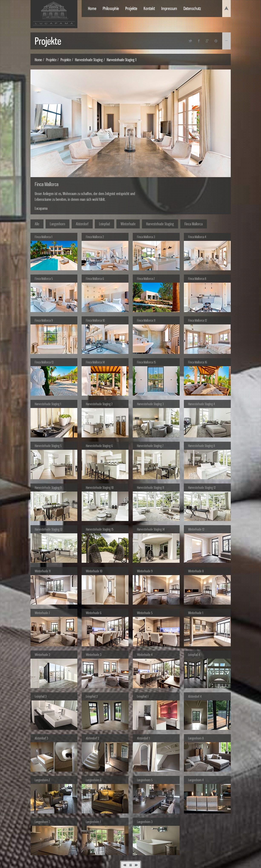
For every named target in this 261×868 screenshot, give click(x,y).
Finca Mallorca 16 (198, 362)
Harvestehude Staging (89, 60)
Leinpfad (105, 224)
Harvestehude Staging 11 (151, 488)
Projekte (131, 9)
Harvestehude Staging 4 (201, 404)
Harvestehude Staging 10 (100, 488)
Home (92, 9)
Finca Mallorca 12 (198, 320)
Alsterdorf (82, 224)
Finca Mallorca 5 (44, 279)
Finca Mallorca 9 (44, 320)
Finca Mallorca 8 (197, 279)
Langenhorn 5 (145, 780)
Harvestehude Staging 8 (202, 446)
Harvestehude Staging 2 (99, 404)
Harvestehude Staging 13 (48, 529)
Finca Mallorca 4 (197, 237)
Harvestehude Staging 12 (202, 488)
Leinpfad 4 (194, 655)
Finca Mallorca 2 (95, 237)
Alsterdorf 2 (92, 738)
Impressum (169, 9)
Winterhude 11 (43, 571)
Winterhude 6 (94, 613)
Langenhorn (58, 224)
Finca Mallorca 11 (146, 320)
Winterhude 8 (196, 571)
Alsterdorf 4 (195, 696)
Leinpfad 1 (143, 696)
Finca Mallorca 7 (146, 279)
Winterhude (128, 224)
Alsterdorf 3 (41, 738)
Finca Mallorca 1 (43, 237)
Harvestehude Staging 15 (100, 529)
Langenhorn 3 (145, 822)
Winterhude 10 (94, 571)
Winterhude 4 (145, 655)
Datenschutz (192, 9)
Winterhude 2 (42, 655)
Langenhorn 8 (196, 738)
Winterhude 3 (94, 655)
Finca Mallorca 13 (44, 362)
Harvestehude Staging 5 (48, 446)
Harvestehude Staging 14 (151, 529)
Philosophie (111, 9)
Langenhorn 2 (42, 822)
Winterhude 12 (196, 529)
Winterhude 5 (145, 613)
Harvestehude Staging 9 (48, 488)
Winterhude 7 (42, 613)
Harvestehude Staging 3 (150, 404)
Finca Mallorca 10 (95, 320)
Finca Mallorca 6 (95, 279)
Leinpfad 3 (41, 696)
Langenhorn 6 (94, 780)
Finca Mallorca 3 (146, 237)
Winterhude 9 (145, 571)
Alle (37, 224)
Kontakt (149, 9)
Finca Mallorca (194, 224)
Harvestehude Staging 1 (48, 404)
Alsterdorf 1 (143, 738)
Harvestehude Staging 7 (150, 446)
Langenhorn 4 (196, 780)
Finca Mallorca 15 (146, 362)
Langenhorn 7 (42, 780)
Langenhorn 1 (93, 822)
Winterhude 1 (196, 613)
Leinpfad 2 (92, 696)
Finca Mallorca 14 (95, 362)
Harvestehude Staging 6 (99, 446)
